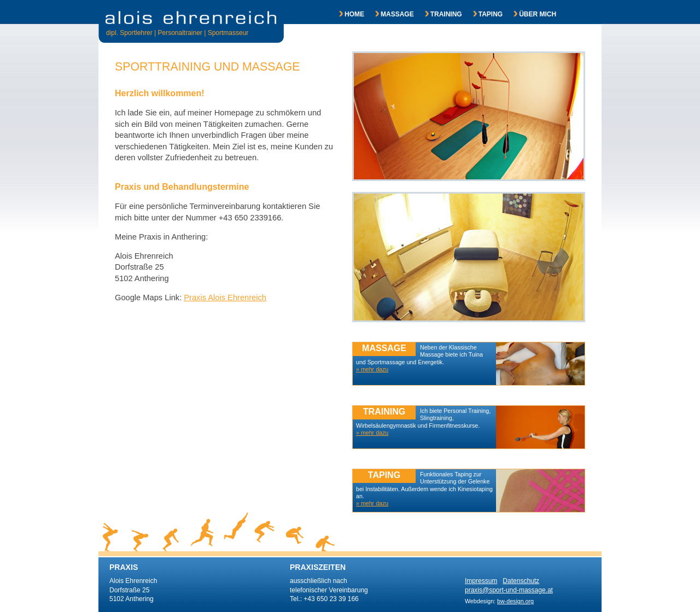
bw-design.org (515, 601)
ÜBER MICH (529, 14)
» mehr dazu (372, 503)
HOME (346, 14)
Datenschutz (521, 581)
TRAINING (438, 14)
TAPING (482, 14)
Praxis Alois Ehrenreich (225, 298)
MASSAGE (389, 14)
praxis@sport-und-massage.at (509, 590)
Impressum (481, 581)
